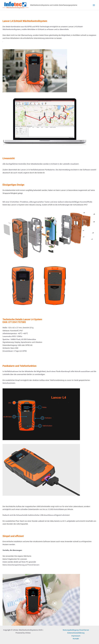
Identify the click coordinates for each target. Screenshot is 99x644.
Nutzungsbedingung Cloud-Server (76, 630)
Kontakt (76, 639)
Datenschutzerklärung (76, 633)
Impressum (76, 636)
